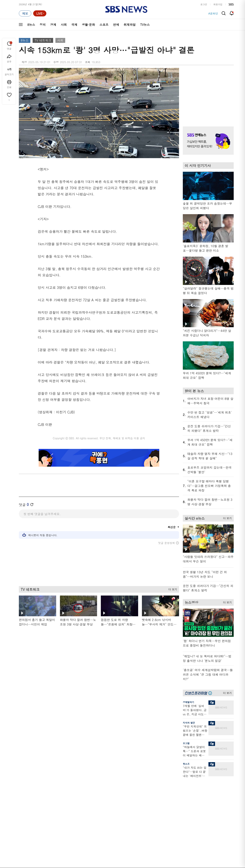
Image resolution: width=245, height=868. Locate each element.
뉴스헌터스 (56, 789)
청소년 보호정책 (186, 867)
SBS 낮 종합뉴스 (91, 819)
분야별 (23, 778)
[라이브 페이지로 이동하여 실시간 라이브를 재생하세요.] (40, 13)
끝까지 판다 (119, 819)
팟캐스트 (211, 789)
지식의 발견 (189, 723)
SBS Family (167, 845)
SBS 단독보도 (120, 789)
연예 (116, 25)
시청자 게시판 (183, 811)
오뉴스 (54, 807)
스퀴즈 (210, 798)
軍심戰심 (86, 784)
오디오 (85, 799)
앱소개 (179, 802)
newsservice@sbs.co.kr (130, 863)
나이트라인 (56, 811)
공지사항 (180, 822)
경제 (53, 25)
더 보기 (172, 589)
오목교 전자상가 (153, 819)
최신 (21, 784)
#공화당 (213, 13)
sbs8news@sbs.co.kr (132, 858)
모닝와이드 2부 (59, 798)
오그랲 (186, 743)
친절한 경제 (119, 793)
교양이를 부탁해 (153, 793)
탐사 (115, 824)
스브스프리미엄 (215, 778)
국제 (74, 25)
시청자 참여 (48, 845)
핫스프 (186, 764)
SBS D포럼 (214, 819)
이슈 (21, 825)
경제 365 (118, 798)
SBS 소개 (26, 845)
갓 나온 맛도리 (152, 815)
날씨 (178, 784)
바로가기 (180, 778)
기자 (178, 798)
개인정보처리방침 (86, 845)
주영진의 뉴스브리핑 (61, 802)
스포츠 (104, 25)
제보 (178, 789)
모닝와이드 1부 (59, 793)
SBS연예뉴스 (215, 808)
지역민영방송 (191, 845)
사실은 (116, 784)
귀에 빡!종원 (151, 789)
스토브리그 (150, 798)
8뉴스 (31, 25)
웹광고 (66, 845)
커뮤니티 (211, 793)
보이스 (85, 810)
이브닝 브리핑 (89, 789)
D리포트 (117, 802)
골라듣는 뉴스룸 (90, 805)
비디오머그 (150, 778)
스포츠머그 (150, 784)
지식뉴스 (211, 784)
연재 (115, 778)
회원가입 (218, 4)
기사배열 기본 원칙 (165, 867)
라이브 (179, 793)
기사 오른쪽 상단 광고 (207, 92)
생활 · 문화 (25, 807)
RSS (177, 807)
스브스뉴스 (150, 808)
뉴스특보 (55, 821)
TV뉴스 (145, 25)
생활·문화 (88, 25)
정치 (43, 25)
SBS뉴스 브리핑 (90, 815)
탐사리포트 (119, 812)
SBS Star (213, 814)
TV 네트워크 (43, 40)
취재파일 (130, 25)
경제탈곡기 (188, 702)
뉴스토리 (55, 816)
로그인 (204, 4)
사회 (64, 25)
